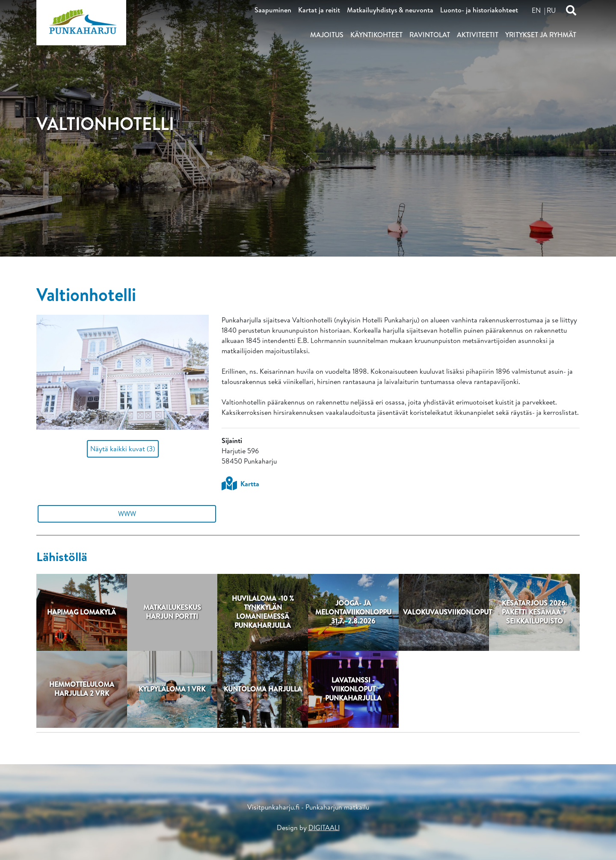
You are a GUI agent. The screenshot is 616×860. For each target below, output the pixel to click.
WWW (127, 514)
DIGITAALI (324, 827)
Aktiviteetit (478, 35)
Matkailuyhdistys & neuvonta (390, 10)
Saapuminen (273, 10)
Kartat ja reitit (319, 10)
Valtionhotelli (86, 294)
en (536, 10)
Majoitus (327, 35)
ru (551, 10)
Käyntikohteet (376, 35)
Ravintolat (430, 35)
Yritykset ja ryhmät (541, 35)
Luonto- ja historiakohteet (479, 10)
